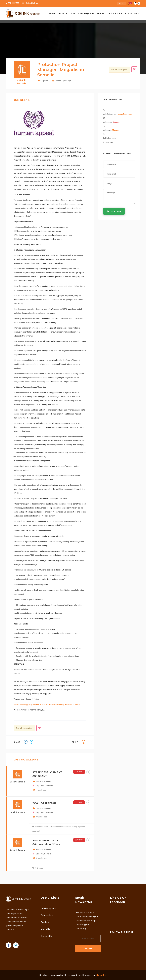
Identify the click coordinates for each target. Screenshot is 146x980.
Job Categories (86, 13)
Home (52, 13)
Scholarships (115, 13)
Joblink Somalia (50, 975)
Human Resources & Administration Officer (46, 842)
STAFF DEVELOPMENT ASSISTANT (47, 774)
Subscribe (88, 949)
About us (62, 13)
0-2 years (38, 868)
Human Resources (44, 781)
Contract (79, 772)
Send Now (114, 211)
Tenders (101, 13)
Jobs (73, 13)
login (121, 3)
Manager (116, 130)
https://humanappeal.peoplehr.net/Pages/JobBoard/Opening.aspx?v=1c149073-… (48, 704)
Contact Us (131, 13)
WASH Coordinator (44, 803)
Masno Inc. (101, 975)
